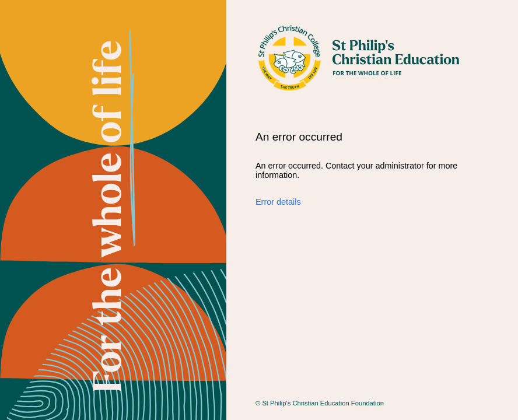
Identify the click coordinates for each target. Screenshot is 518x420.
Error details (278, 202)
